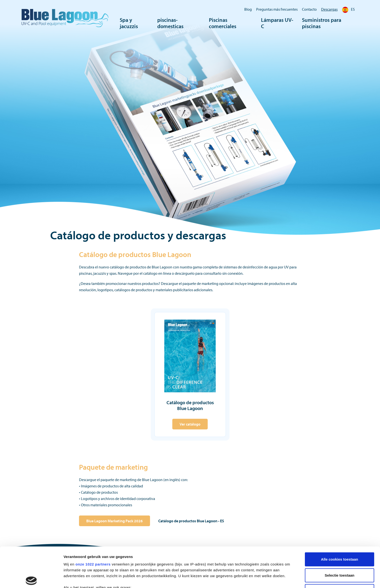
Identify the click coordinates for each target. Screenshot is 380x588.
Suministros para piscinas (322, 23)
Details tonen (262, 580)
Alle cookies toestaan (339, 519)
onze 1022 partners (93, 524)
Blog (248, 9)
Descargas (329, 9)
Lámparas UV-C (277, 23)
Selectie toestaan (340, 535)
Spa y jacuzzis (129, 23)
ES (348, 9)
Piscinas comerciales (223, 23)
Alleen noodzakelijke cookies (340, 551)
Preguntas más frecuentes (277, 9)
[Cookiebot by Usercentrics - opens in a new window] (31, 580)
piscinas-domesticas (170, 23)
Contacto (309, 9)
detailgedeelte (238, 566)
